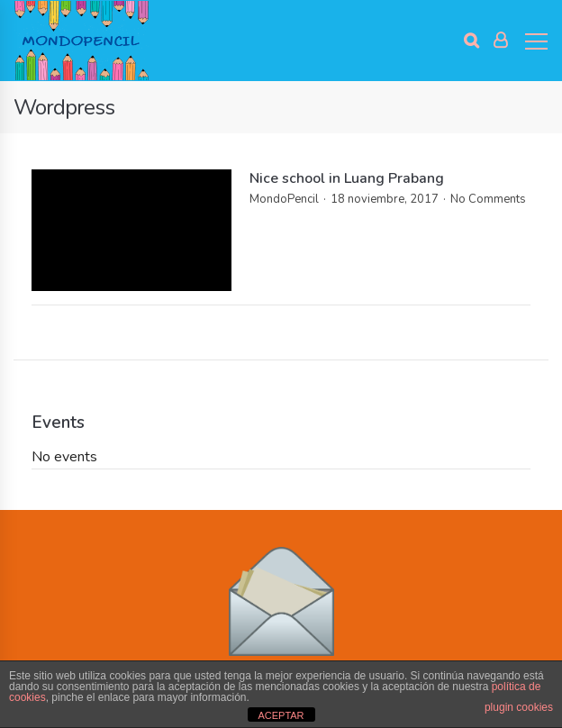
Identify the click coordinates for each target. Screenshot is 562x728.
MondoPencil (284, 199)
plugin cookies (519, 707)
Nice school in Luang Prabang (347, 178)
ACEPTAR (281, 715)
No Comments (488, 199)
